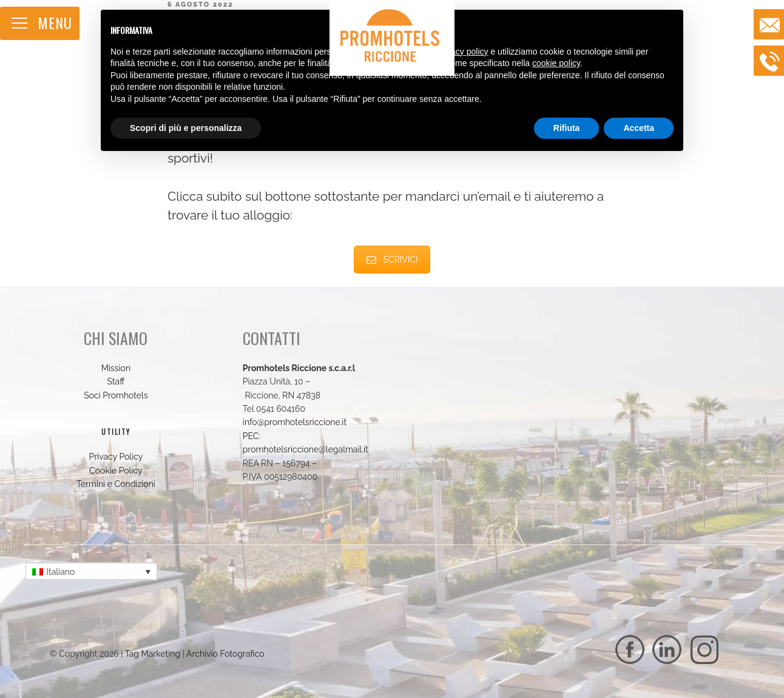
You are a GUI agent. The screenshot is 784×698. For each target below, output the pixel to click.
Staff (116, 381)
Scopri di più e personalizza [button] (186, 128)
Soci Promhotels (116, 395)
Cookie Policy (116, 471)
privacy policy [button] (463, 52)
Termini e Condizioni (116, 484)
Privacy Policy (116, 457)
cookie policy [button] (556, 63)
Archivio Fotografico (225, 654)
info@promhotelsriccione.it (295, 422)
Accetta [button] (639, 128)
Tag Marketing (153, 654)
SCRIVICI (392, 260)
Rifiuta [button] (567, 128)
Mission (116, 368)
